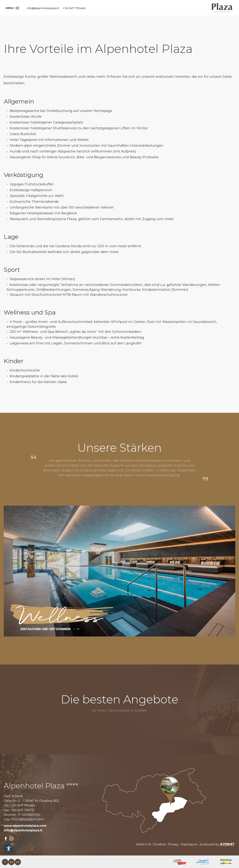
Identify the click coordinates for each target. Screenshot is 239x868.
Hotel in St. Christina (151, 844)
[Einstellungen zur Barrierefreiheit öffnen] (8, 848)
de (18, 862)
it (5, 862)
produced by (217, 844)
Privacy (173, 844)
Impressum (189, 844)
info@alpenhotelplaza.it (23, 830)
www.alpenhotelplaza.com (25, 826)
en (11, 862)
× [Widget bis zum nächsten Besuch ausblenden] (12, 844)
